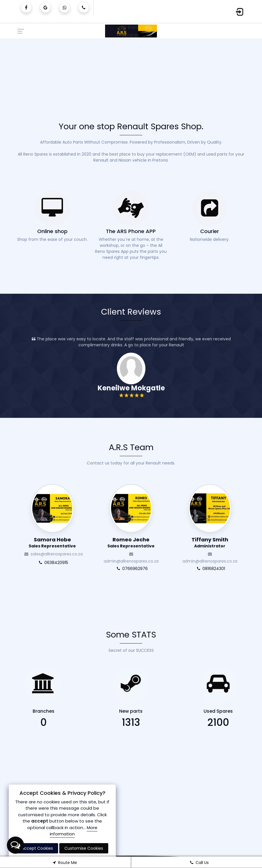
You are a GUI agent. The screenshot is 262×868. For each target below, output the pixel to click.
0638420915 (96, 563)
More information (74, 831)
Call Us (198, 863)
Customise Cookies (84, 848)
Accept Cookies (37, 848)
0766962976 (175, 569)
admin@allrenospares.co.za (175, 557)
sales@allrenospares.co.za (96, 554)
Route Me (64, 863)
